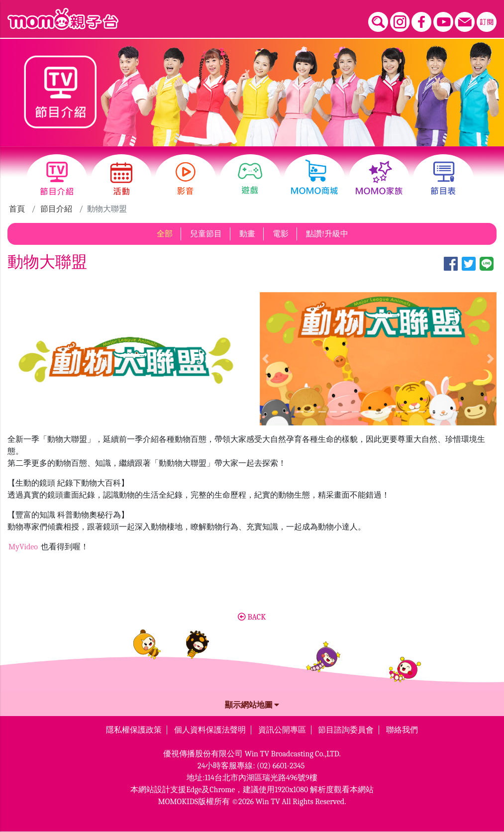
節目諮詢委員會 (346, 730)
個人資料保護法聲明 (210, 730)
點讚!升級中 (327, 234)
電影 (281, 234)
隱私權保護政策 (134, 730)
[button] (266, 359)
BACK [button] (252, 617)
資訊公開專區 (282, 730)
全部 (165, 234)
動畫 (247, 234)
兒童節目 (206, 234)
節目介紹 (56, 209)
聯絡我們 (402, 730)
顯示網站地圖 (252, 705)
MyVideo (24, 547)
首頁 (17, 209)
